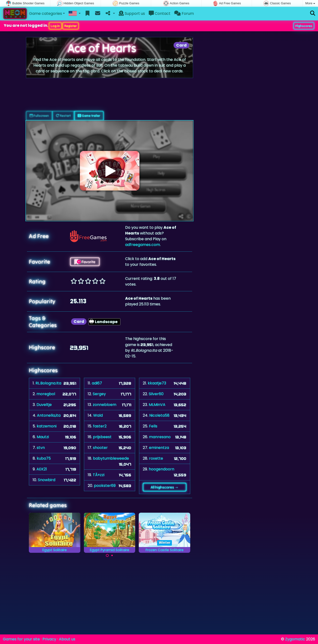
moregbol (46, 394)
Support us (132, 13)
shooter (100, 448)
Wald (98, 415)
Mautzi (43, 437)
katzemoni (47, 426)
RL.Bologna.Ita (48, 383)
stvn (41, 448)
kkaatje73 (157, 383)
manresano (160, 437)
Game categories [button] (46, 13)
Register (71, 26)
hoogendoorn (162, 469)
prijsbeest (102, 437)
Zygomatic (295, 639)
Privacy (49, 639)
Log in (55, 26)
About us (67, 639)
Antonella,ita (49, 415)
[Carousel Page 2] (112, 555)
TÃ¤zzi (99, 475)
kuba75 (44, 458)
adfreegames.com (143, 245)
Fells (153, 426)
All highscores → (165, 487)
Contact (160, 13)
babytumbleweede (111, 458)
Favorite (85, 262)
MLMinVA (157, 405)
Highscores (304, 26)
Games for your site (21, 639)
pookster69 (105, 486)
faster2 (100, 426)
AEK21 (42, 469)
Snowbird (47, 480)
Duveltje (44, 405)
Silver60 (156, 394)
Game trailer (89, 116)
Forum (184, 13)
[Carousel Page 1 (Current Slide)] (107, 555)
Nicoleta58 (159, 415)
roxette (156, 458)
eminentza (159, 448)
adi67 (97, 383)
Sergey (99, 394)
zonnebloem (105, 405)
